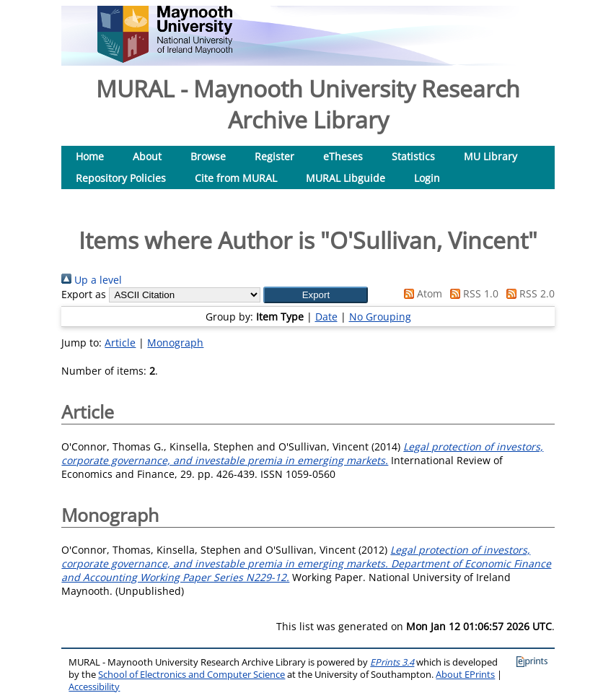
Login (427, 178)
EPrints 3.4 (392, 662)
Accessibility (94, 687)
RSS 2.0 (528, 293)
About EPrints (465, 675)
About (147, 156)
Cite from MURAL (236, 178)
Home (90, 156)
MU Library (490, 156)
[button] (316, 295)
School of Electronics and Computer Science (192, 675)
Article (120, 343)
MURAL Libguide (346, 178)
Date (326, 317)
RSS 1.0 (472, 293)
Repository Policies (121, 178)
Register (274, 156)
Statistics (413, 156)
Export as (84, 294)
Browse (208, 156)
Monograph (175, 343)
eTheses (343, 156)
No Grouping (380, 317)
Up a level (92, 280)
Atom (421, 293)
